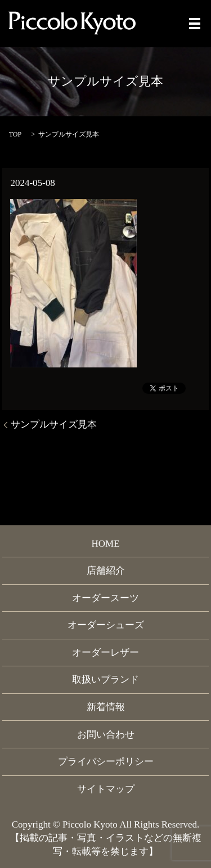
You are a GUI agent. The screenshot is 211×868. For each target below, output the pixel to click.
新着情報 (106, 707)
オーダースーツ (105, 598)
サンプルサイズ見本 (54, 424)
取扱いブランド (105, 680)
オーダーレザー (105, 653)
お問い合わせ (106, 735)
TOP (15, 134)
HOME (105, 544)
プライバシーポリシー (106, 762)
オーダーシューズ (106, 625)
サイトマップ (106, 789)
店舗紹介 (106, 571)
